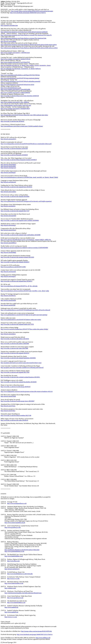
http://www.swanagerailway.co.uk (17, 503)
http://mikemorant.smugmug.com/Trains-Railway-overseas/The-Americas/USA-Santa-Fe (26, 35)
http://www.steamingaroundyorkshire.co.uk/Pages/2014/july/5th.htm (20, 75)
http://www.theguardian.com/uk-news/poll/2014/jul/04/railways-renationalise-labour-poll (26, 144)
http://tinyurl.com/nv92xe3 (8, 230)
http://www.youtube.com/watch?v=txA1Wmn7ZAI (15, 62)
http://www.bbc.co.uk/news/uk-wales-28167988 (14, 348)
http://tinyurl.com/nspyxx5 (8, 168)
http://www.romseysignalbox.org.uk (15, 523)
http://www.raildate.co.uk (43, 638)
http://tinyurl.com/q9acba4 (8, 182)
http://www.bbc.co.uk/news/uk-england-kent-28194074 (16, 281)
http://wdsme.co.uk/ (10, 588)
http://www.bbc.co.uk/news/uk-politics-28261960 (15, 344)
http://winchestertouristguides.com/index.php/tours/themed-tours (23, 593)
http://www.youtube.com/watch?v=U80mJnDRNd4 (15, 93)
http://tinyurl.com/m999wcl (9, 243)
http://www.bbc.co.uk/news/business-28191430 (14, 149)
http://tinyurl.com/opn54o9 (8, 216)
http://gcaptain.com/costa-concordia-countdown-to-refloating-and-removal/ (22, 368)
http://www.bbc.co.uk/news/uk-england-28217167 (15, 211)
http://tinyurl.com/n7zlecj (8, 411)
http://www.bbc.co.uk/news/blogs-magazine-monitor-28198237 (19, 160)
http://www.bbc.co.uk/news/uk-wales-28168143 (14, 420)
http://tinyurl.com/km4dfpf (8, 252)
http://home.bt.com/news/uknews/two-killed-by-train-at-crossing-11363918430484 (24, 248)
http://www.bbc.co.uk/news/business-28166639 (14, 155)
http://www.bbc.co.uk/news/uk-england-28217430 (15, 372)
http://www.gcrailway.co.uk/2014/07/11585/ (13, 267)
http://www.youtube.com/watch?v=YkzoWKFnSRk (15, 89)
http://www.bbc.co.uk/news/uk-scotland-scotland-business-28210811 (20, 377)
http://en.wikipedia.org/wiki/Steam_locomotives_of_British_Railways (21, 69)
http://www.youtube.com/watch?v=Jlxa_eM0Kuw (15, 102)
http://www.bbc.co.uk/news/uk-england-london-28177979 (17, 324)
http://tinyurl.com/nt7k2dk (8, 396)
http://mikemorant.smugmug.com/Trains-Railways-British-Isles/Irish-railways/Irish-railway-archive (29, 48)
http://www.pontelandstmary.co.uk (14, 551)
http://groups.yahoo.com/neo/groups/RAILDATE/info (36, 631)
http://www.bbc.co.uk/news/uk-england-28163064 (15, 196)
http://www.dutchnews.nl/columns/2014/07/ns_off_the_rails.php (19, 286)
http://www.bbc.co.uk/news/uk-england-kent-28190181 (16, 187)
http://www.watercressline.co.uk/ (14, 583)
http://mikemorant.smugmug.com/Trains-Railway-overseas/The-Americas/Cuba (23, 38)
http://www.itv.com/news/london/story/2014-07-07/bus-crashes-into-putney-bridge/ (24, 329)
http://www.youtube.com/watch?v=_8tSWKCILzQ (15, 53)
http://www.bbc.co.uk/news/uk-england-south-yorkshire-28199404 (20, 220)
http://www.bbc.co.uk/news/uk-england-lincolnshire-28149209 (19, 382)
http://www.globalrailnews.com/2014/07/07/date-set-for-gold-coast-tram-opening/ (24, 315)
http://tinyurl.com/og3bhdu (8, 41)
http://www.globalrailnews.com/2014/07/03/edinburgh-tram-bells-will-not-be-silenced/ (25, 310)
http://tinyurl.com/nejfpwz (8, 334)
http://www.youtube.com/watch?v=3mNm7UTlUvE (16, 59)
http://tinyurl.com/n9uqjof (8, 172)
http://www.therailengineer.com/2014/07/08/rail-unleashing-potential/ (21, 81)
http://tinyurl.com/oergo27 (8, 276)
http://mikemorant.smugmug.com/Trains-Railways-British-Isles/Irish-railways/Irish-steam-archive (29, 45)
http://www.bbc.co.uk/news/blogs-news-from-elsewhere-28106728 (20, 96)
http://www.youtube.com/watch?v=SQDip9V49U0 (15, 109)
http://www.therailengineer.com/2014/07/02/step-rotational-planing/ (20, 78)
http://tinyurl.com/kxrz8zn (8, 166)
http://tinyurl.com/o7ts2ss (8, 406)
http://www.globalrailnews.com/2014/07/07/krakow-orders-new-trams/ (21, 320)
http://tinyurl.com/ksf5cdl (8, 305)
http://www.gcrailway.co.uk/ (13, 527)
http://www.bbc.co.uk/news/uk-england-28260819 (15, 262)
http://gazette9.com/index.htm (9, 25)
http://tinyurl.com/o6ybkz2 (8, 165)
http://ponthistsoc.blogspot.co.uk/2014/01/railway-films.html (22, 550)
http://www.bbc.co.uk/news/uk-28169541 (12, 121)
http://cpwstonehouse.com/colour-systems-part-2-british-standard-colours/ (22, 126)
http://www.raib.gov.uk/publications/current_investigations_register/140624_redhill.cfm (26, 240)
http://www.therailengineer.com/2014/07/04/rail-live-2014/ (17, 85)
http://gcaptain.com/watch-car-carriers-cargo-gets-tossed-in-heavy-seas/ (21, 363)
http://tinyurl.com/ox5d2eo (8, 192)
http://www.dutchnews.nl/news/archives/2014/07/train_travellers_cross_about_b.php (25, 291)
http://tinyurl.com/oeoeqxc (8, 225)
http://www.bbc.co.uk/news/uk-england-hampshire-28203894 (18, 358)
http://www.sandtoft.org (11, 607)
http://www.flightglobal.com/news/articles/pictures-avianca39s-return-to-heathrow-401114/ (27, 391)
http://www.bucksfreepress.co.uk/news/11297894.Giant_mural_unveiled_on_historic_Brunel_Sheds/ (29, 177)
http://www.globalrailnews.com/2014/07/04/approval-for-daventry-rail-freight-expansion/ (26, 201)
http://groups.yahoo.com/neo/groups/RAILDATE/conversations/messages (32, 11)
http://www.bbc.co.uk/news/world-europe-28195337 (16, 387)
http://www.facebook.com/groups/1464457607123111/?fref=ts (28, 13)
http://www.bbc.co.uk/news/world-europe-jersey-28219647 (18, 401)
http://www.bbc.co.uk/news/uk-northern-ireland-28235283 (17, 257)
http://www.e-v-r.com (13, 579)
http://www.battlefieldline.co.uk (14, 556)
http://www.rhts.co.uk (13, 561)
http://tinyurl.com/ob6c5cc (8, 296)
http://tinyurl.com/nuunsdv (8, 272)
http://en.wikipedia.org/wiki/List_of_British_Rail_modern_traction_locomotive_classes (26, 65)
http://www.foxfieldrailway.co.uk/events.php (20, 574)
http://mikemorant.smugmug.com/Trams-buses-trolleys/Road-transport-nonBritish (24, 32)
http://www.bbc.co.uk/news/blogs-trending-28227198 (16, 415)
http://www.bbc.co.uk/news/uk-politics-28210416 (15, 339)
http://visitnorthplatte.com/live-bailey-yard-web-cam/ (16, 105)
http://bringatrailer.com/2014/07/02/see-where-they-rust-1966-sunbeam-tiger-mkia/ (24, 115)
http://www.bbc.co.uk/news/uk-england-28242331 (15, 353)
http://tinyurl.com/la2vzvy (12, 569)
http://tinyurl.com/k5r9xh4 (8, 300)
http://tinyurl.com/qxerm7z (8, 139)
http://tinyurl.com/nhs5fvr (8, 206)
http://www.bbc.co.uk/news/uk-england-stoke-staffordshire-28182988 (21, 235)
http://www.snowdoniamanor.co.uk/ (11, 88)
